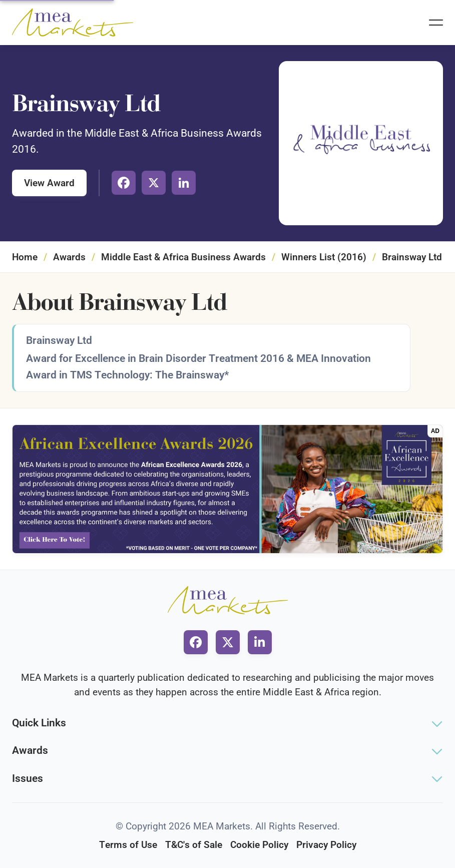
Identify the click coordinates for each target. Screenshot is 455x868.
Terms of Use (128, 845)
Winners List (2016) (324, 257)
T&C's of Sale (194, 845)
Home (25, 257)
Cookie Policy (259, 845)
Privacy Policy (326, 845)
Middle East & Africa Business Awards (183, 257)
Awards (69, 257)
